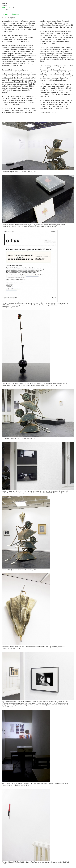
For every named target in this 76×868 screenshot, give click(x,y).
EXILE (4, 3)
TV (13, 8)
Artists (4, 6)
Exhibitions (6, 8)
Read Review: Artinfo (48, 113)
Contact (5, 10)
